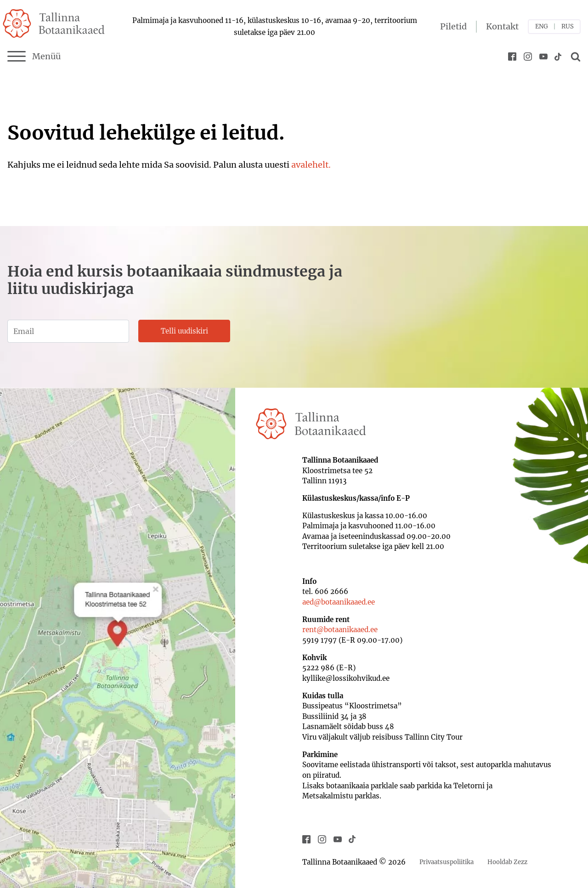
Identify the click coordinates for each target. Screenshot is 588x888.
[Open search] (574, 57)
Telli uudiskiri (184, 331)
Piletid (453, 26)
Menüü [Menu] (34, 57)
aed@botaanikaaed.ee (339, 602)
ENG (542, 26)
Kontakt (502, 26)
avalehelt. (311, 165)
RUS (568, 26)
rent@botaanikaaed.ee (340, 630)
